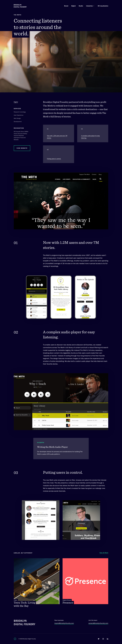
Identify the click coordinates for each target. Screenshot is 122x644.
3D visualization (103, 6)
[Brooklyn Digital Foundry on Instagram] (103, 639)
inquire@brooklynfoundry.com (64, 623)
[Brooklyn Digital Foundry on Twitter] (99, 639)
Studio (81, 6)
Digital (73, 6)
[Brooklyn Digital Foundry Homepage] (20, 6)
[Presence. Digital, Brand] (85, 581)
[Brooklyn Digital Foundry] (25, 623)
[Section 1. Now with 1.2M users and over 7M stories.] (59, 133)
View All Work (104, 553)
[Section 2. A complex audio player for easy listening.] (93, 133)
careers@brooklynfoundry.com (98, 623)
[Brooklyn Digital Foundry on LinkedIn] (108, 639)
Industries (89, 6)
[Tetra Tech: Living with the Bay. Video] (37, 583)
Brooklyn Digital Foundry (29, 639)
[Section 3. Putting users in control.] (59, 154)
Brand (66, 6)
